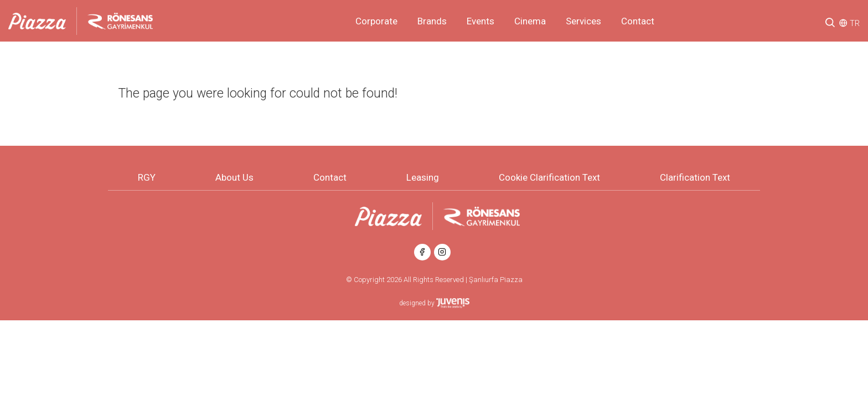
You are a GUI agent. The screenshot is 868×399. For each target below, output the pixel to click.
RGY (147, 177)
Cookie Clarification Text (549, 177)
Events (480, 21)
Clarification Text (695, 177)
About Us (234, 177)
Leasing (423, 177)
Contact (638, 21)
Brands (432, 21)
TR (855, 23)
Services (583, 21)
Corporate (376, 21)
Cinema (530, 21)
